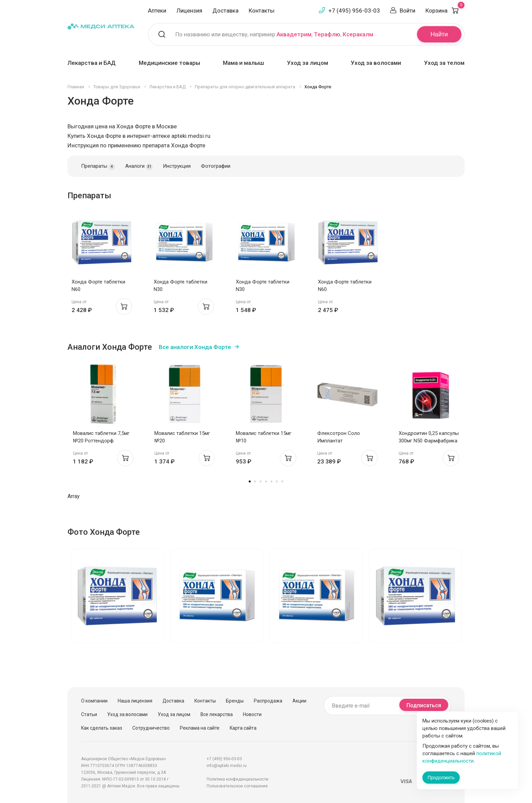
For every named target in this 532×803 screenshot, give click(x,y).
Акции (299, 701)
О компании (94, 701)
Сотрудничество (151, 728)
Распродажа (268, 701)
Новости (252, 714)
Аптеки (157, 11)
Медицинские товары (169, 63)
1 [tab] (250, 481)
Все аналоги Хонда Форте (195, 347)
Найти (439, 34)
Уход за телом (444, 63)
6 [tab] (277, 481)
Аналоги (139, 166)
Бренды (235, 701)
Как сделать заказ (102, 728)
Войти (407, 11)
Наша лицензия (135, 701)
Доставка (225, 11)
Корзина (445, 11)
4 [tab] (266, 481)
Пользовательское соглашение (237, 786)
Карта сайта (243, 728)
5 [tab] (271, 481)
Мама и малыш (243, 63)
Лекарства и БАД (92, 63)
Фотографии (216, 166)
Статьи (89, 714)
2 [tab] (255, 481)
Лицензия (189, 11)
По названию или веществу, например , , (274, 34)
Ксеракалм (358, 34)
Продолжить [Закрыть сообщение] (441, 778)
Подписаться (424, 705)
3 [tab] (261, 481)
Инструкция (177, 166)
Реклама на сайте (200, 728)
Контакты (262, 11)
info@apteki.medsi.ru (227, 766)
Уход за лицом (308, 63)
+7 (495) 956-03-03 (354, 11)
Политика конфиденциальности (237, 779)
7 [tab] (282, 481)
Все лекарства (217, 714)
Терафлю (327, 34)
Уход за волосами (376, 63)
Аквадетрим (294, 34)
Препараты (98, 166)
